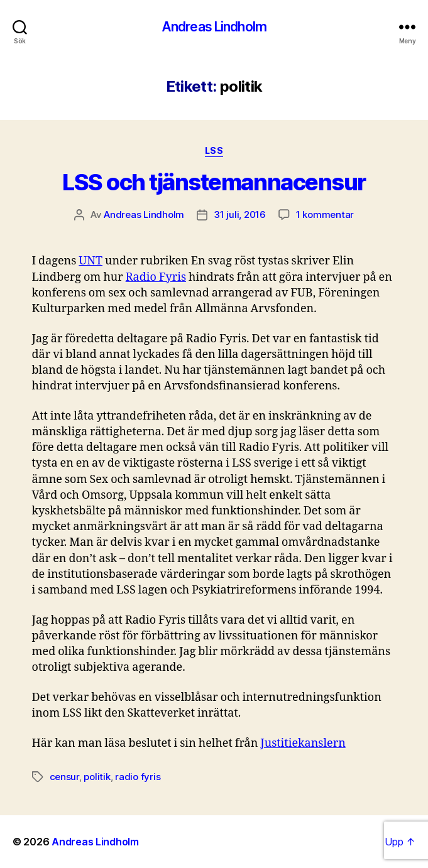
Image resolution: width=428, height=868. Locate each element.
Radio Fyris (156, 277)
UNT (91, 261)
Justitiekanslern (303, 743)
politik (97, 777)
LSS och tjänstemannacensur (214, 182)
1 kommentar (325, 214)
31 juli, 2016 (240, 214)
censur (64, 777)
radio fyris (138, 777)
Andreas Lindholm (214, 27)
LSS (214, 150)
